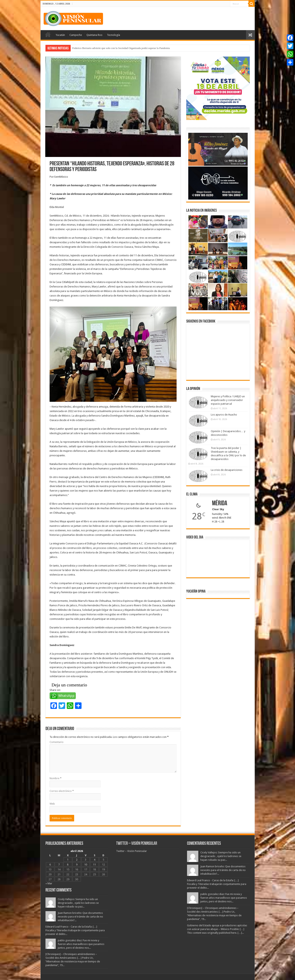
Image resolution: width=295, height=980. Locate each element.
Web (52, 804)
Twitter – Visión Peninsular (137, 844)
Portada (48, 34)
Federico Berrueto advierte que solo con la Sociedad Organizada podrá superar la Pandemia (121, 48)
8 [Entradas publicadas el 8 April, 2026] (68, 865)
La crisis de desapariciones (227, 470)
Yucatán (60, 35)
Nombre (56, 778)
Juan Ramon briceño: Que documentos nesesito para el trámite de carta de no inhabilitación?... (80, 917)
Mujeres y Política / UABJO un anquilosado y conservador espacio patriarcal (228, 400)
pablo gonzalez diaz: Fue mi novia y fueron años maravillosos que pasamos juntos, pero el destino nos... (81, 944)
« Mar (49, 883)
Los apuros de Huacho (224, 415)
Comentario (57, 742)
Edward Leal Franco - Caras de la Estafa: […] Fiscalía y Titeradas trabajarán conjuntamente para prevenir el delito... (75, 930)
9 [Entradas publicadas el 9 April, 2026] (77, 865)
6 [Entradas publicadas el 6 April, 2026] (50, 865)
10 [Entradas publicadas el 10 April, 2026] (86, 865)
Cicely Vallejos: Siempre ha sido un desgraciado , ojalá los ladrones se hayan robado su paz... (78, 903)
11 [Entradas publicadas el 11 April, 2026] (94, 865)
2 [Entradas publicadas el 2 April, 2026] (77, 860)
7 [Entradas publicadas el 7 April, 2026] (59, 865)
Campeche (76, 35)
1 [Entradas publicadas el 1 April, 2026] (68, 860)
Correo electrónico (62, 791)
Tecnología (113, 35)
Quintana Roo (94, 35)
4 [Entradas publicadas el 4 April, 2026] (95, 860)
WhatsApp (66, 696)
